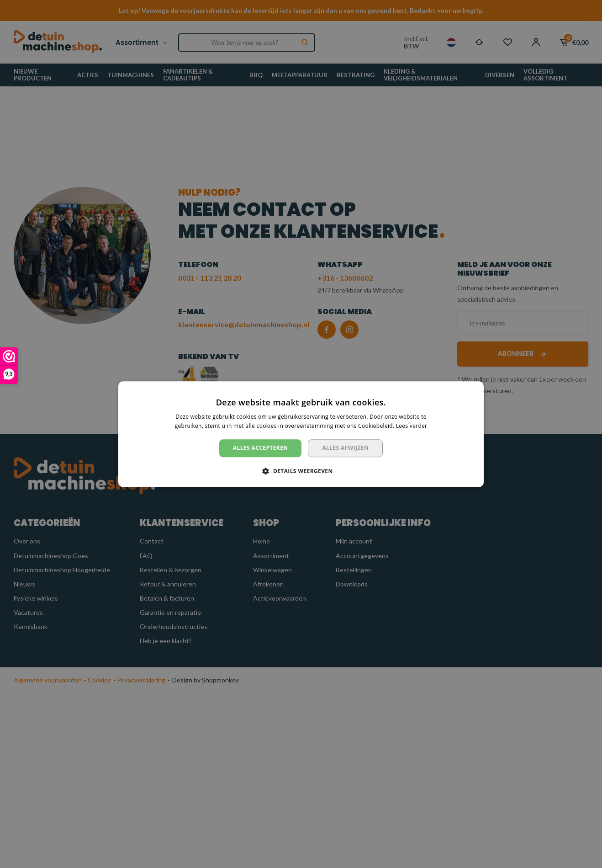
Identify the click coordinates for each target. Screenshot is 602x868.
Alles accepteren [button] (261, 448)
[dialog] (301, 434)
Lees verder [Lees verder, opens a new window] (412, 426)
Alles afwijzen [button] (345, 448)
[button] (301, 471)
